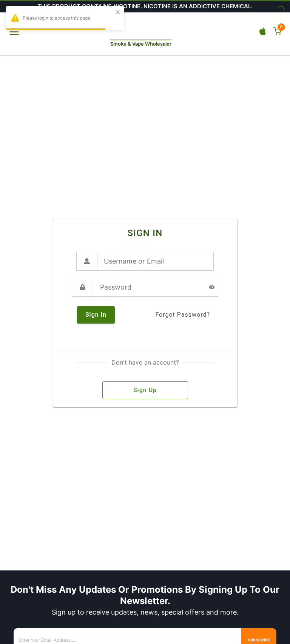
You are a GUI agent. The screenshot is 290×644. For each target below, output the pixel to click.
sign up (145, 390)
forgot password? (183, 315)
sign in (96, 315)
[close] (118, 13)
